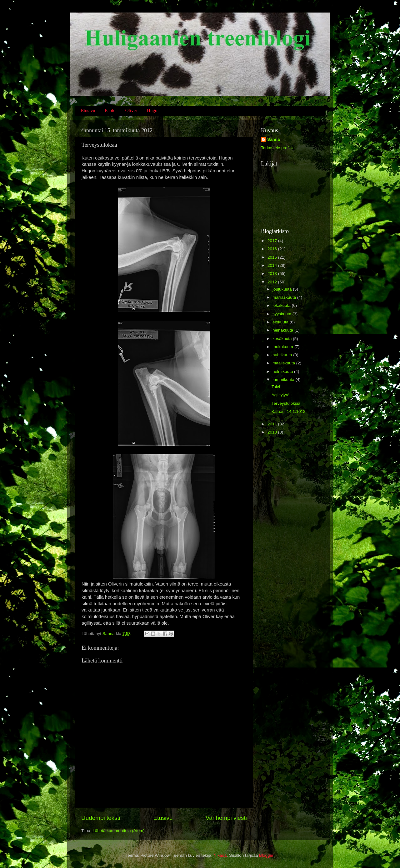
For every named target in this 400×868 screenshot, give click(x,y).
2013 (273, 274)
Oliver (131, 110)
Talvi (276, 387)
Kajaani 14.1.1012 (289, 411)
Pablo (110, 110)
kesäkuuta (283, 339)
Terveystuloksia (286, 403)
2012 (273, 282)
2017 (273, 241)
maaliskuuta (284, 363)
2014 (273, 265)
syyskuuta (282, 314)
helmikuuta (283, 371)
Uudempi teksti (101, 818)
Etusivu (88, 110)
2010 (273, 432)
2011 (273, 424)
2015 (273, 257)
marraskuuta (285, 297)
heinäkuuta (283, 330)
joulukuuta (283, 289)
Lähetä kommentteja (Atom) (119, 831)
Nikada (220, 855)
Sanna (274, 139)
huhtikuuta (283, 355)
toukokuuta (283, 347)
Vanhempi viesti (226, 818)
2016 (273, 249)
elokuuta (281, 322)
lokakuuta (282, 305)
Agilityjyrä (281, 395)
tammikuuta (284, 380)
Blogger (266, 855)
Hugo (152, 110)
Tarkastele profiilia (278, 148)
